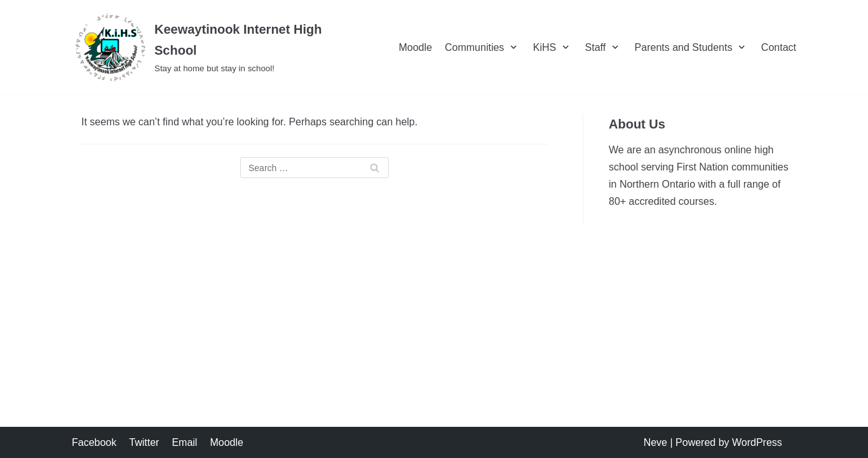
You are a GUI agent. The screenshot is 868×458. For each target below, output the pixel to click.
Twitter (144, 442)
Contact (779, 47)
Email (184, 442)
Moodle (415, 47)
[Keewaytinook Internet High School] (217, 47)
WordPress (757, 442)
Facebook (94, 442)
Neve (655, 442)
